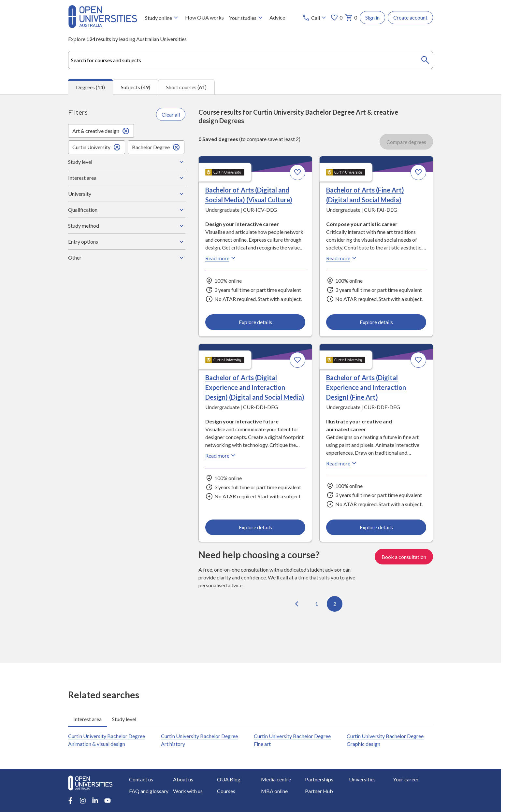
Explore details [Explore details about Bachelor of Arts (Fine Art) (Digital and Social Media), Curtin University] (376, 322)
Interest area (127, 178)
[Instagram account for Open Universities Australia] (83, 801)
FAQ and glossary (149, 791)
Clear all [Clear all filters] (171, 114)
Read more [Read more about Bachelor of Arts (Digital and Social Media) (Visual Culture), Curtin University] (221, 258)
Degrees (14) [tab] (90, 87)
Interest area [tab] (87, 719)
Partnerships (319, 779)
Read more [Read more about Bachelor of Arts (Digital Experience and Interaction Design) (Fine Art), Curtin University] (342, 463)
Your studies (247, 18)
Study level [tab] (124, 719)
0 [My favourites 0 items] (336, 18)
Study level (127, 162)
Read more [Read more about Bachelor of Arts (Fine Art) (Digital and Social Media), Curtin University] (342, 258)
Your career (406, 779)
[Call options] (315, 18)
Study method (127, 226)
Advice (277, 17)
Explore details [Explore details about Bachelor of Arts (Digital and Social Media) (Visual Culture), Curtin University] (255, 322)
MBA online (274, 791)
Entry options (127, 242)
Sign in (372, 17)
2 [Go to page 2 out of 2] (335, 604)
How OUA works (204, 17)
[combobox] (251, 60)
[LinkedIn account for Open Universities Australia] (95, 801)
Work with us (188, 791)
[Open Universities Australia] (103, 26)
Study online (162, 18)
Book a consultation (404, 557)
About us (183, 779)
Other (127, 258)
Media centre (276, 779)
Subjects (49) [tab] (136, 87)
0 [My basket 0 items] (351, 18)
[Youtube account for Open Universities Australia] (108, 801)
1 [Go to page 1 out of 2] (317, 604)
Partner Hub (319, 791)
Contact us (141, 779)
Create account (410, 17)
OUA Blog (229, 779)
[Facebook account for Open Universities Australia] (70, 801)
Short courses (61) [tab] (186, 87)
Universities (362, 779)
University (127, 194)
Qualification (127, 210)
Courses (226, 791)
